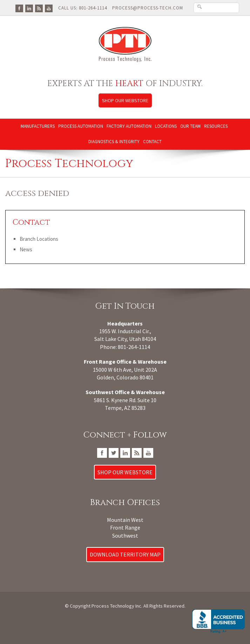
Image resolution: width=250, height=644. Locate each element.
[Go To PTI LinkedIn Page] (29, 8)
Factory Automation (129, 126)
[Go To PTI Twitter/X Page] (114, 452)
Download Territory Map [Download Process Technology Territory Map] (125, 554)
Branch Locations (39, 239)
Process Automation (81, 126)
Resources (216, 126)
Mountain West (125, 520)
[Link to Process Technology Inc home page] (125, 44)
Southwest (125, 535)
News (26, 249)
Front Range (125, 527)
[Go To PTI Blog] (39, 8)
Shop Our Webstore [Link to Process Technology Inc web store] (125, 100)
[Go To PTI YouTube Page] (49, 8)
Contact (152, 142)
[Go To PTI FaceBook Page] (19, 8)
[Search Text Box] (216, 8)
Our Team (190, 126)
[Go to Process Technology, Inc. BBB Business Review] (218, 621)
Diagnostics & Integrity (114, 142)
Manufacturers (38, 126)
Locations (166, 126)
